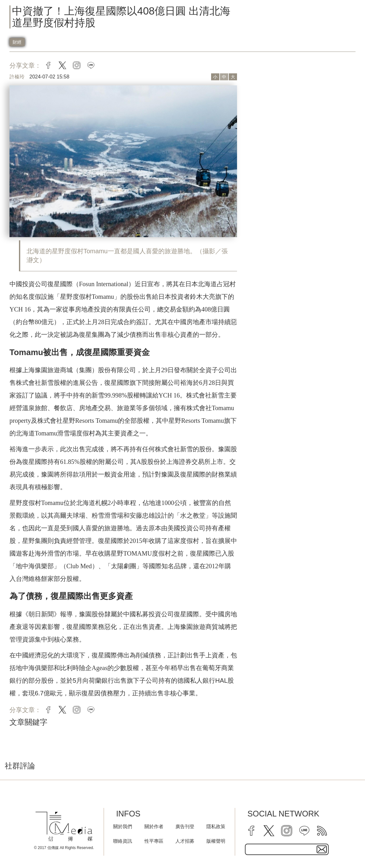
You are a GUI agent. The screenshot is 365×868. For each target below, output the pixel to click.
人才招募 (185, 841)
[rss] (322, 831)
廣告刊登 (185, 826)
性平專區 (154, 841)
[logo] (64, 826)
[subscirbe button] (322, 849)
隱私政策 (216, 826)
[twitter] (269, 831)
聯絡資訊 (123, 841)
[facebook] (251, 831)
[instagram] (287, 831)
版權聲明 (216, 841)
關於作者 (154, 826)
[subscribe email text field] (287, 849)
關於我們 (123, 826)
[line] (304, 831)
